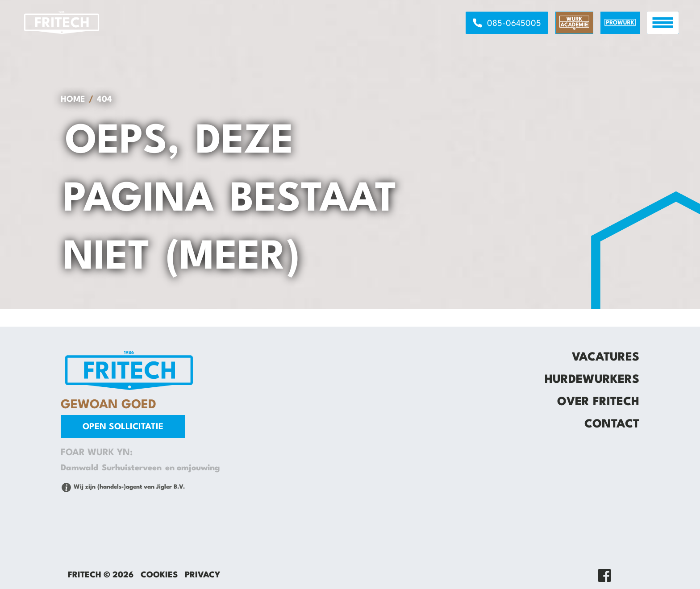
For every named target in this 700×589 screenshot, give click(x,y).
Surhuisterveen (132, 468)
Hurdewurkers (592, 380)
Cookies (159, 575)
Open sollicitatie (123, 427)
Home (73, 100)
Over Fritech (598, 402)
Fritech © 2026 (101, 575)
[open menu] (663, 23)
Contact (612, 424)
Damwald (79, 468)
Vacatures (606, 357)
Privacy (202, 575)
